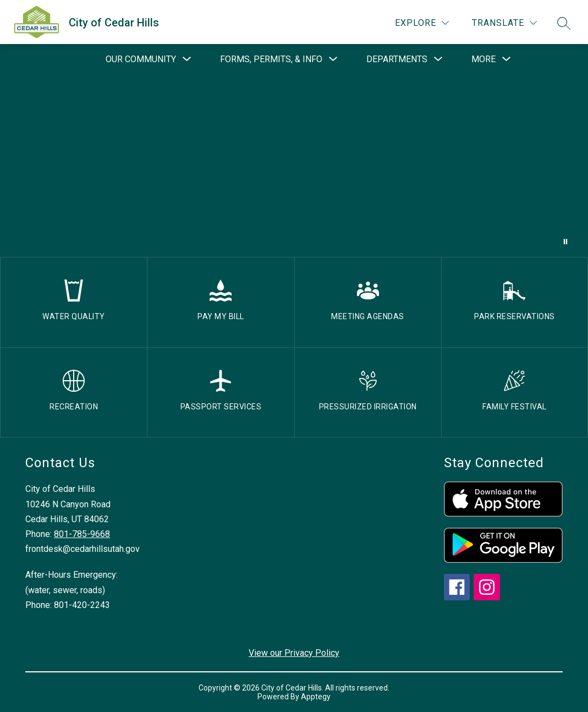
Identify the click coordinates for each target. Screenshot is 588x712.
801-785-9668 (82, 534)
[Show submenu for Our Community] (141, 59)
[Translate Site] (504, 23)
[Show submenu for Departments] (397, 59)
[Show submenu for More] (483, 59)
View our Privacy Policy (294, 653)
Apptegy (316, 697)
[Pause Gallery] (565, 242)
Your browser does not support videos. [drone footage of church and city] (294, 166)
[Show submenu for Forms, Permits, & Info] (271, 59)
